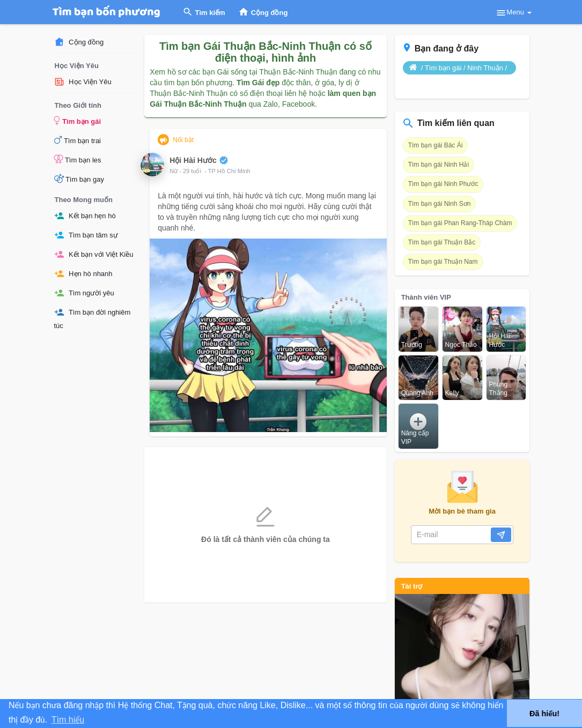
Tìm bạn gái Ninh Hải (439, 165)
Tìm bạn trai (78, 140)
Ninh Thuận (485, 68)
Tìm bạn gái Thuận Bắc (442, 242)
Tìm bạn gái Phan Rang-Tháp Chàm (460, 223)
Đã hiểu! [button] (544, 714)
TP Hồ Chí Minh (229, 171)
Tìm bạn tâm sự (86, 235)
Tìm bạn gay (79, 179)
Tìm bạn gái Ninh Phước (443, 184)
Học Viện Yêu (83, 82)
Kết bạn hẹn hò (85, 216)
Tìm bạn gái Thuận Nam (443, 262)
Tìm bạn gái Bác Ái (436, 145)
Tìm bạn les (78, 159)
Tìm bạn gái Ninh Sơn (440, 204)
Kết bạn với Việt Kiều (94, 254)
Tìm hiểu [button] (68, 720)
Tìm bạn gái (78, 121)
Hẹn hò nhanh (83, 274)
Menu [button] (513, 13)
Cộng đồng (79, 42)
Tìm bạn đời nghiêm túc (93, 318)
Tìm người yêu (84, 293)
